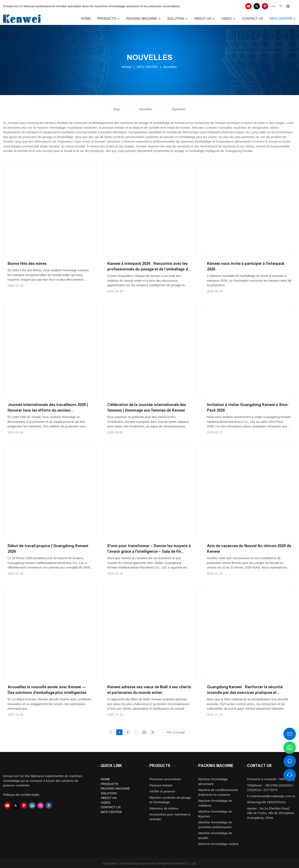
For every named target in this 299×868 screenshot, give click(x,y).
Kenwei (126, 67)
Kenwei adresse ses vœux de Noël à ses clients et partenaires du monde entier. (149, 690)
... (136, 732)
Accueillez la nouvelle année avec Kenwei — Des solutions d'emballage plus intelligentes (47, 690)
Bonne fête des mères (27, 264)
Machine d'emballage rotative (219, 844)
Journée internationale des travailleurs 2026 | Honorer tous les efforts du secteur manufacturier (48, 408)
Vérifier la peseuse (162, 791)
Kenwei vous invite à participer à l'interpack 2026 (246, 266)
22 (144, 732)
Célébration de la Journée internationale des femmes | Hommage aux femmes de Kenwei (147, 408)
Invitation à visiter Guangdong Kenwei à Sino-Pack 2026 (248, 408)
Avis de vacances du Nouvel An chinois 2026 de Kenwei (249, 549)
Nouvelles (170, 67)
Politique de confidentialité (21, 795)
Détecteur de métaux (164, 808)
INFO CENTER (147, 67)
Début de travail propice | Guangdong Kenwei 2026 (48, 549)
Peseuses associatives (165, 779)
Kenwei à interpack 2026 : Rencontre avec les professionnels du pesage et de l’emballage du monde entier (149, 267)
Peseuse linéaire (161, 785)
